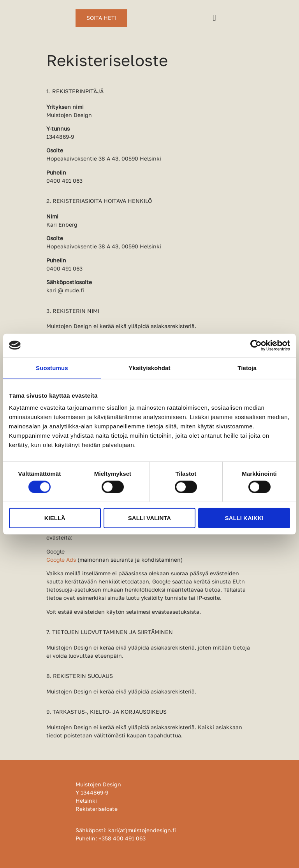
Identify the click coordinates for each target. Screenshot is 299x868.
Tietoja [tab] (247, 368)
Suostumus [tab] (52, 368)
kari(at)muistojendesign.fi (142, 830)
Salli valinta (149, 518)
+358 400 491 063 (122, 838)
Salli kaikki (244, 518)
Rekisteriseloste (97, 809)
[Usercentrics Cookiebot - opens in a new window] (256, 345)
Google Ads (61, 560)
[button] (214, 18)
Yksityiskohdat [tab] (149, 368)
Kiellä (55, 518)
